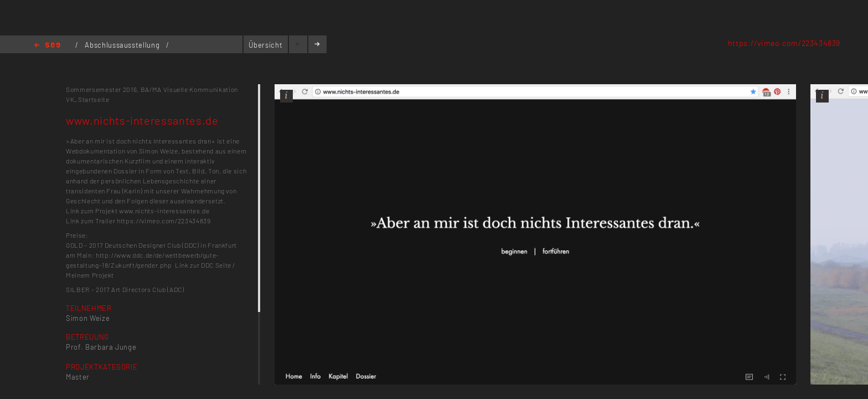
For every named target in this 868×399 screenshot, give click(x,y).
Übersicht (265, 45)
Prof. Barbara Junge (101, 347)
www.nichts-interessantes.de (164, 211)
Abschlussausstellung (123, 45)
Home (47, 46)
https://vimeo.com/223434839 (784, 43)
